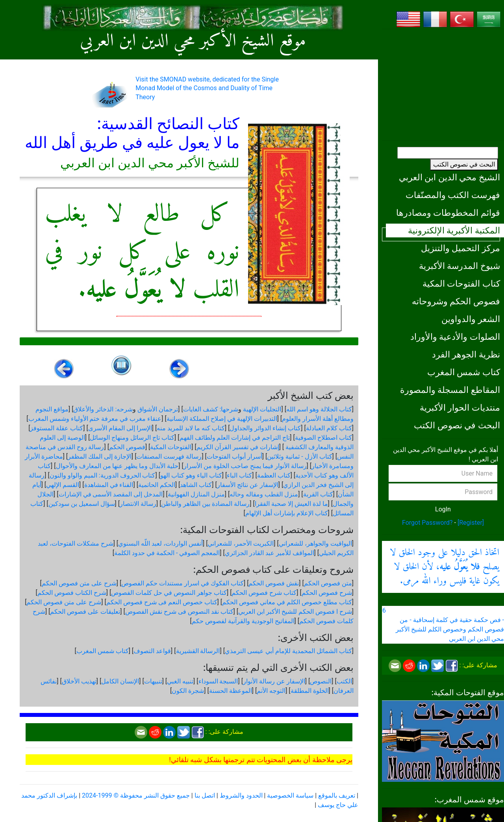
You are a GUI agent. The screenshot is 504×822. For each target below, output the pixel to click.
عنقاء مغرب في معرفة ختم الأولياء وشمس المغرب (95, 419)
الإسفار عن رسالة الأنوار (274, 681)
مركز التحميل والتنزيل (460, 248)
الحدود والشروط (241, 795)
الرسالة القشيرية (198, 651)
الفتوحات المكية (171, 447)
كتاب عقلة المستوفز (57, 428)
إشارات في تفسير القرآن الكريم (238, 447)
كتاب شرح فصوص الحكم (264, 593)
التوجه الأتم (271, 691)
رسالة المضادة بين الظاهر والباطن (205, 504)
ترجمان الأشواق (158, 409)
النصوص (321, 681)
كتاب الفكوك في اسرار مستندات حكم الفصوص (183, 583)
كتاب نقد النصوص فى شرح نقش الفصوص (179, 612)
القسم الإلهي (63, 485)
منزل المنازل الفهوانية (196, 494)
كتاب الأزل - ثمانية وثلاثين (299, 456)
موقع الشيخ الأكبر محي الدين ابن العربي (193, 41)
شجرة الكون (188, 691)
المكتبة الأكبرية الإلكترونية (454, 230)
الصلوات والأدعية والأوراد (455, 337)
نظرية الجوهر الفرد (466, 354)
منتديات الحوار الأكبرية (460, 407)
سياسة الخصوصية (290, 795)
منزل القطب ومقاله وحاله (264, 494)
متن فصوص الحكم (328, 583)
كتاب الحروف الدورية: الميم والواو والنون (103, 475)
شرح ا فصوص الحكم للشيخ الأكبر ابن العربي (295, 612)
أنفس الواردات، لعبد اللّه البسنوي (160, 543)
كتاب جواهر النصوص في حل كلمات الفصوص (169, 593)
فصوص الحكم (127, 447)
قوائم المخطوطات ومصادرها (448, 213)
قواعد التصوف (152, 651)
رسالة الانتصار (138, 504)
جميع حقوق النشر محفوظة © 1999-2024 (136, 795)
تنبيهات (153, 681)
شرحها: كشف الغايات (211, 409)
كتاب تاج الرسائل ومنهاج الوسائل (132, 438)
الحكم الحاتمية (157, 485)
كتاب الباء (239, 475)
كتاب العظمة (274, 475)
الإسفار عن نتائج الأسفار (248, 485)
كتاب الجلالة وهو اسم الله (319, 409)
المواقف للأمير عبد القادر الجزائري (270, 553)
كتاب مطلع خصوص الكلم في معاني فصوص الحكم (287, 602)
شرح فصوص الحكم (327, 593)
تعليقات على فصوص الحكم (85, 612)
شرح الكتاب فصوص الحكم (72, 593)
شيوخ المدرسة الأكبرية (460, 266)
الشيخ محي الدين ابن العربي (449, 177)
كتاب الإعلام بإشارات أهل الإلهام (287, 513)
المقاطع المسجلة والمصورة (450, 390)
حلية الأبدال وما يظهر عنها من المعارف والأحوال (117, 466)
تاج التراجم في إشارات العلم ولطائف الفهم (235, 438)
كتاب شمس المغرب (464, 372)
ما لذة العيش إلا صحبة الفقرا (291, 504)
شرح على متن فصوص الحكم (79, 583)
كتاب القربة (318, 494)
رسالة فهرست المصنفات (169, 456)
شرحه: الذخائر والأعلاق (103, 409)
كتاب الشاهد (196, 485)
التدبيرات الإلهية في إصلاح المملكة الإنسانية (222, 419)
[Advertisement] (443, 85)
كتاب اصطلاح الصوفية (323, 438)
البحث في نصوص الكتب (464, 164)
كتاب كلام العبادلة (329, 428)
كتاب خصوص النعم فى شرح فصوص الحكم (162, 602)
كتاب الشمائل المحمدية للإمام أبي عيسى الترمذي (288, 651)
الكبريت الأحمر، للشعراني (241, 543)
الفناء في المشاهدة (109, 485)
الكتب (344, 681)
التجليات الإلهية (262, 409)
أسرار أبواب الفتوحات (234, 456)
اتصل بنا (205, 795)
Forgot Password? (427, 523)
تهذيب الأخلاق (79, 681)
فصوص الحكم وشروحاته (456, 301)
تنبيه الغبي (180, 681)
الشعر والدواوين (471, 319)
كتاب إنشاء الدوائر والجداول (265, 428)
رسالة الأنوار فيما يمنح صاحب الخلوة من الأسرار (245, 466)
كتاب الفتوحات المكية (461, 283)
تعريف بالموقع (337, 795)
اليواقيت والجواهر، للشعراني (315, 543)
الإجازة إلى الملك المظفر (100, 456)
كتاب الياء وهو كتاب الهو (191, 475)
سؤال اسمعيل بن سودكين (82, 504)
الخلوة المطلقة (310, 691)
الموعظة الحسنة (231, 691)
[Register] (471, 523)
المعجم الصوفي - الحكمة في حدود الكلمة (167, 553)
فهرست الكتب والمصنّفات (453, 195)
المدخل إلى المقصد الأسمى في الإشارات (111, 494)
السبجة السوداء (218, 681)
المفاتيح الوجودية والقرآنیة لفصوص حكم (243, 621)
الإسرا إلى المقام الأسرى (120, 428)
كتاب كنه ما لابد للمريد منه (191, 428)
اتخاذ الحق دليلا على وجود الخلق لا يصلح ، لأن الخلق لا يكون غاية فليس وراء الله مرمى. (445, 567)
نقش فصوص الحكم (274, 583)
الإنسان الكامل (120, 681)
